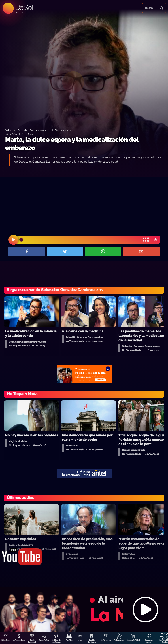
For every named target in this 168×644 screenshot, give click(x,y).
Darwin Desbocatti (32, 641)
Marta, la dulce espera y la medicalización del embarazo (72, 144)
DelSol (24, 7)
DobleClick (6, 640)
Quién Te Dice (44, 640)
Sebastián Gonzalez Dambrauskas (26, 130)
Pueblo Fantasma (92, 641)
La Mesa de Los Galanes (56, 641)
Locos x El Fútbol (133, 640)
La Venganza (106, 640)
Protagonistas (119, 640)
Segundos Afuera (149, 641)
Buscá (149, 8)
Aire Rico (69, 640)
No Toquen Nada (19, 640)
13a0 (80, 640)
